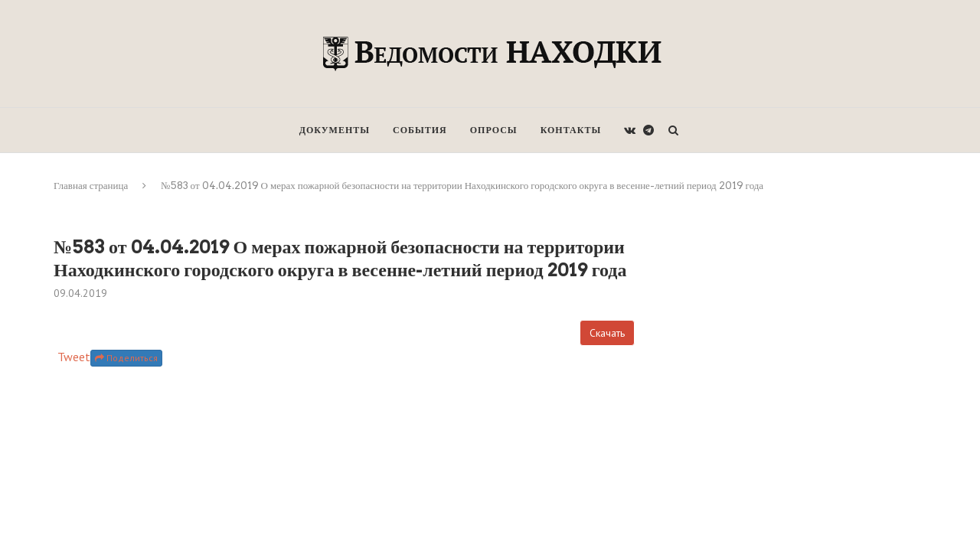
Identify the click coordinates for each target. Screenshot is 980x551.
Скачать (607, 333)
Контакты (571, 130)
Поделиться (126, 358)
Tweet (74, 357)
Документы (335, 130)
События (420, 130)
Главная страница (91, 186)
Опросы (494, 130)
